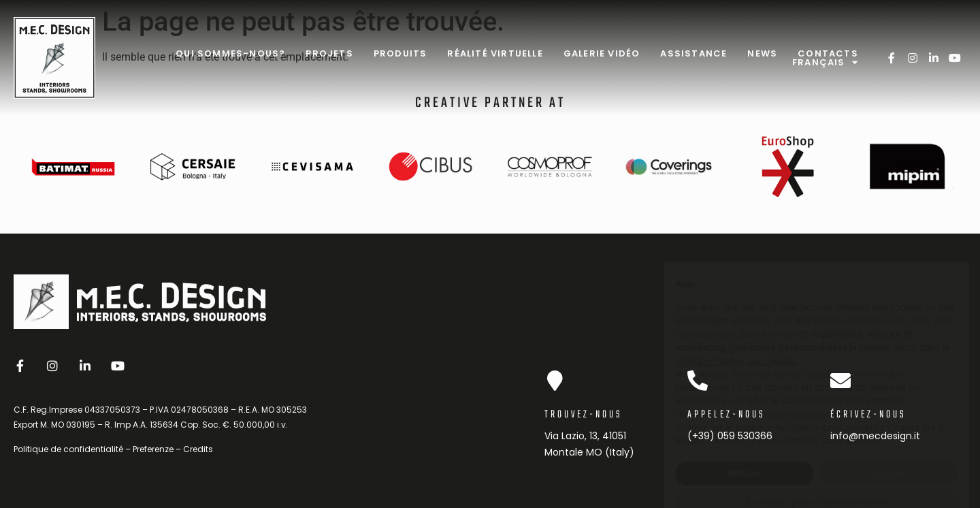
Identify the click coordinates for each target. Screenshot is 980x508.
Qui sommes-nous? (230, 53)
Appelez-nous (726, 415)
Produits (401, 53)
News (762, 53)
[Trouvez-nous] (555, 381)
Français (825, 62)
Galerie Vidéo (602, 53)
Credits (198, 449)
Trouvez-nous (584, 415)
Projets (329, 53)
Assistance (693, 53)
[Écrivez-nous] (840, 381)
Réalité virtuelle (495, 53)
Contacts (828, 53)
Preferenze (153, 449)
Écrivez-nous (868, 415)
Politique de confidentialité (68, 449)
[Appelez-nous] (698, 381)
